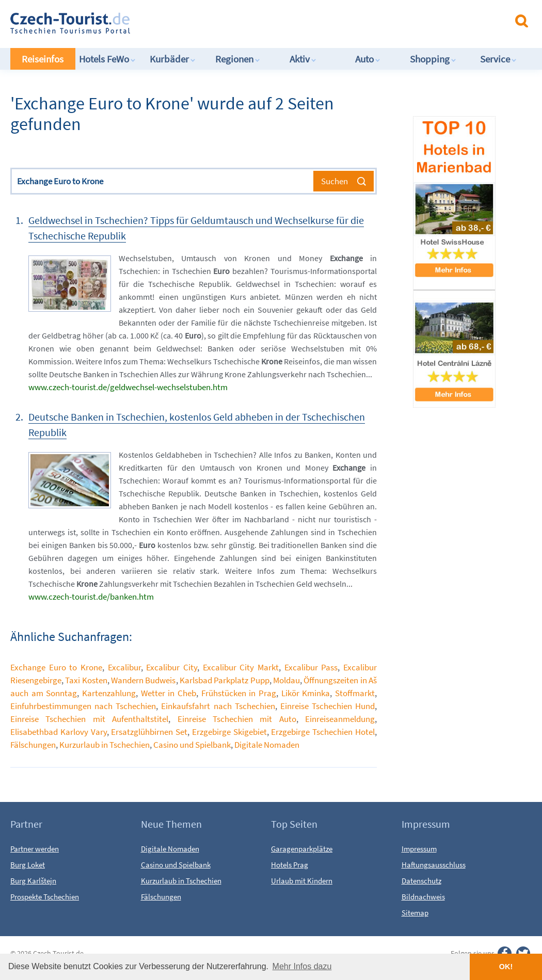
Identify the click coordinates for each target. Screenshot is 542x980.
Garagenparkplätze (302, 849)
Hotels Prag (290, 865)
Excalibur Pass (311, 667)
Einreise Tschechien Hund (328, 706)
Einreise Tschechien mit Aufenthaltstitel (89, 719)
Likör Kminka (306, 693)
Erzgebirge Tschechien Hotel (323, 732)
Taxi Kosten (86, 680)
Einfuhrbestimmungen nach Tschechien (83, 706)
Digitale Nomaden (267, 745)
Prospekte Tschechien (45, 897)
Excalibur (124, 667)
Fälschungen (33, 745)
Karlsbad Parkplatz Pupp (225, 680)
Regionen (238, 59)
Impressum (419, 849)
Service (498, 59)
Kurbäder (173, 59)
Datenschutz (421, 881)
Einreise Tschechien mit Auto (237, 719)
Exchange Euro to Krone (56, 667)
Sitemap (415, 913)
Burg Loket (28, 865)
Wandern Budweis (143, 680)
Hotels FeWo (107, 59)
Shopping (433, 59)
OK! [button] (506, 967)
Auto (368, 59)
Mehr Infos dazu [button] (302, 966)
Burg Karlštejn (33, 881)
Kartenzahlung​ (109, 693)
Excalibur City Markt (241, 667)
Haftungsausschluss (434, 865)
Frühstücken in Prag (239, 693)
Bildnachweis (423, 897)
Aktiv (303, 59)
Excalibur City (172, 667)
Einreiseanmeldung (340, 719)
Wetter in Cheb (169, 693)
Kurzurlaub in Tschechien (105, 745)
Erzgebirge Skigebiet (229, 732)
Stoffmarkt (355, 693)
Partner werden (35, 849)
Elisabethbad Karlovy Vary (59, 732)
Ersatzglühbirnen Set (149, 732)
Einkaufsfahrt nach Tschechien (218, 706)
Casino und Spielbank (192, 745)
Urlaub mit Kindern (302, 881)
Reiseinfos (43, 59)
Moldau (286, 680)
